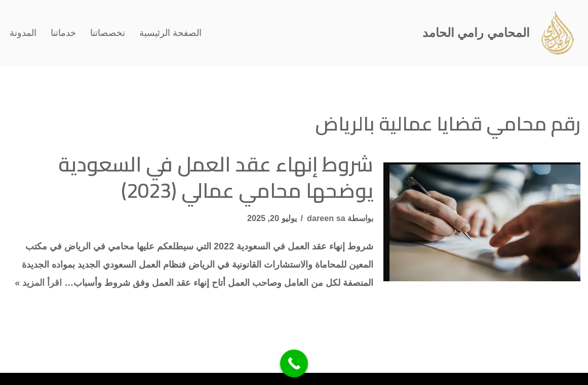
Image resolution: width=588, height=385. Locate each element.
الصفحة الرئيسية (170, 33)
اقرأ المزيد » (38, 283)
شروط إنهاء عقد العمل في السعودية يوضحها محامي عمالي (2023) (216, 177)
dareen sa (326, 218)
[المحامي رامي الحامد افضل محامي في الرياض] (501, 33)
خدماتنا (63, 33)
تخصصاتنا (108, 33)
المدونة (23, 33)
